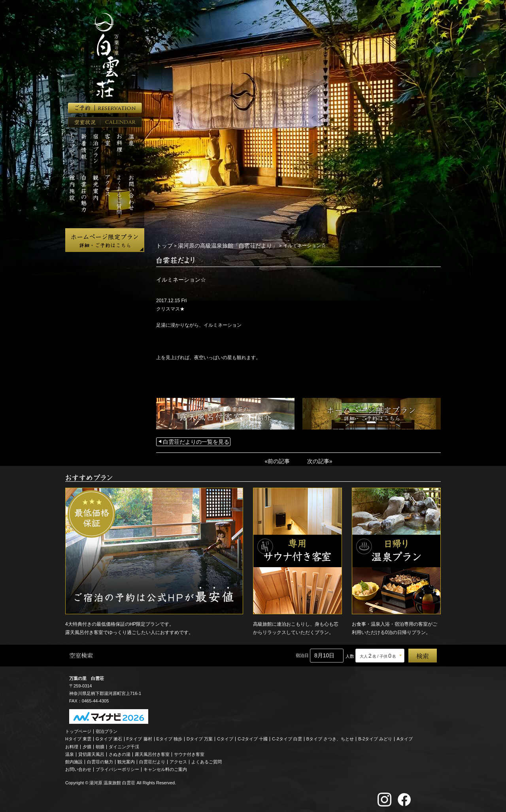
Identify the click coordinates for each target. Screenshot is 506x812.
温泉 (70, 752)
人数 (350, 654)
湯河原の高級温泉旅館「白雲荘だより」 (218, 245)
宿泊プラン (107, 729)
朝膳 (100, 744)
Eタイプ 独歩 (169, 736)
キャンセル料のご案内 (165, 767)
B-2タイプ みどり (375, 736)
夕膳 (87, 744)
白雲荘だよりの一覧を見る (191, 441)
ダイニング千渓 (124, 744)
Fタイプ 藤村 (139, 736)
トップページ (78, 729)
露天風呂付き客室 (152, 752)
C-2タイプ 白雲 (287, 736)
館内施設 (74, 759)
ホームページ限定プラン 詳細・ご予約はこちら (105, 240)
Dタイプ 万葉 (200, 736)
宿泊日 (302, 653)
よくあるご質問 (207, 759)
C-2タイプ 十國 (253, 736)
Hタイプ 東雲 (78, 736)
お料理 (72, 744)
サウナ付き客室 (189, 752)
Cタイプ (225, 736)
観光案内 (126, 759)
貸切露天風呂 (91, 752)
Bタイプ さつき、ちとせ (330, 736)
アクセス (178, 759)
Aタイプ (405, 736)
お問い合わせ (78, 767)
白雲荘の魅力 (100, 759)
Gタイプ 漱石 (109, 736)
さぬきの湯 (120, 752)
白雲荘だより (152, 759)
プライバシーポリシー (117, 767)
